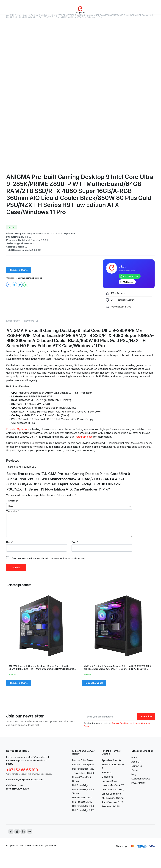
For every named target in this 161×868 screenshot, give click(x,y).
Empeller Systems (17, 429)
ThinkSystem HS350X (83, 773)
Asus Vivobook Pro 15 (113, 802)
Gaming (21, 278)
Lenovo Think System (83, 764)
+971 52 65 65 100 (131, 276)
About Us (136, 762)
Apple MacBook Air (111, 760)
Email (75, 542)
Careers (135, 770)
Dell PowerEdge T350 (83, 810)
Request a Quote (19, 270)
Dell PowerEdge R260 (83, 769)
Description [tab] (13, 321)
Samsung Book (109, 781)
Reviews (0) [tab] (31, 321)
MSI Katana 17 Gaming (113, 798)
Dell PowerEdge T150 (83, 806)
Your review (13, 511)
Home (134, 757)
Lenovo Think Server (83, 760)
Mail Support (129, 282)
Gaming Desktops (34, 278)
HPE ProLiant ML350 (82, 802)
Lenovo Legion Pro (111, 794)
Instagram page (84, 437)
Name (10, 542)
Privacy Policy (138, 783)
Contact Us (137, 766)
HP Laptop (107, 772)
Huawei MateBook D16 (113, 785)
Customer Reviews (141, 779)
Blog (134, 774)
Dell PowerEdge (80, 785)
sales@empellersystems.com (28, 780)
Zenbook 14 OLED (111, 806)
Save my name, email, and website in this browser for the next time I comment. (49, 558)
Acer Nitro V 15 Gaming (113, 789)
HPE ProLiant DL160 (82, 797)
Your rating (12, 501)
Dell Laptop (107, 777)
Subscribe (146, 716)
